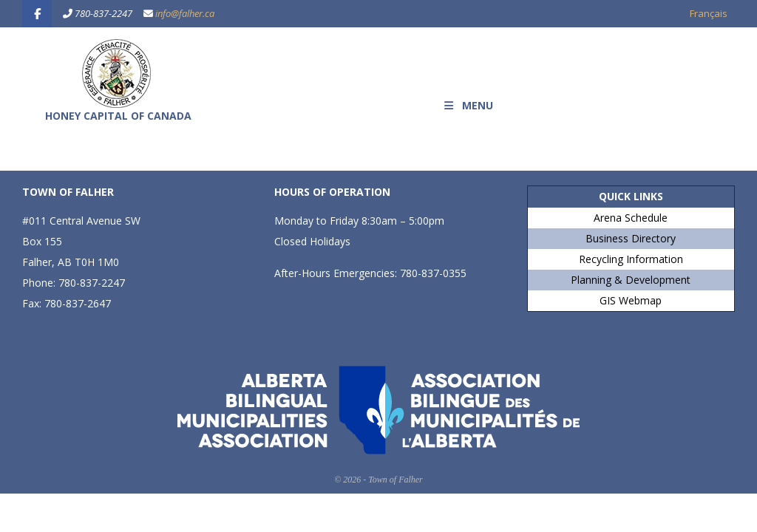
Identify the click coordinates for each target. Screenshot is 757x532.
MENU (468, 105)
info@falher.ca (185, 13)
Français (709, 13)
